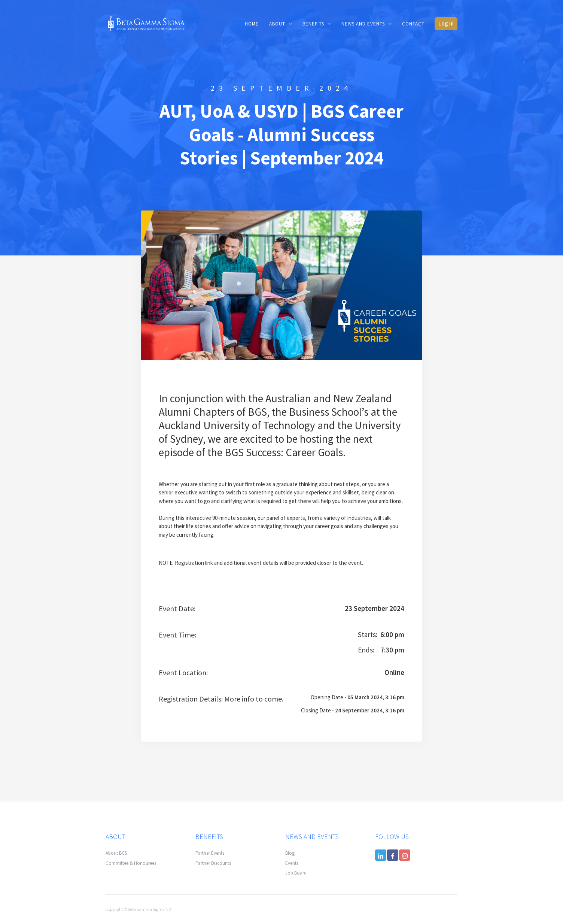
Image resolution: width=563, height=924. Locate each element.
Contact (413, 24)
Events (292, 863)
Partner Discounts (213, 863)
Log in (446, 23)
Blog (290, 853)
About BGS (116, 853)
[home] (147, 23)
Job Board (296, 873)
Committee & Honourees (131, 863)
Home (252, 24)
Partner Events (210, 853)
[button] (281, 24)
